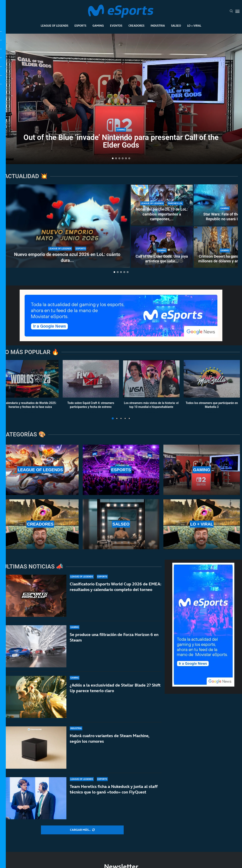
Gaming (98, 26)
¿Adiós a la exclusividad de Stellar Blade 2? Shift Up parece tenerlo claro (115, 688)
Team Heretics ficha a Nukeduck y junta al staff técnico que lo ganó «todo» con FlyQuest (114, 789)
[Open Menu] (237, 11)
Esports (80, 26)
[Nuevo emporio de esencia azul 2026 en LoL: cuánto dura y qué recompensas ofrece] (67, 226)
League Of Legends (55, 26)
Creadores (136, 26)
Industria (158, 26)
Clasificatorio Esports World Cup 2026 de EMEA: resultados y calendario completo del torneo (116, 587)
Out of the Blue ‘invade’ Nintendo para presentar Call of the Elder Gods (121, 141)
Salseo (176, 26)
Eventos (116, 26)
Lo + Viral (194, 26)
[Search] (231, 11)
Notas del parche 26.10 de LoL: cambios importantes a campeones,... (162, 214)
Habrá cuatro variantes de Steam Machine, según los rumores (110, 738)
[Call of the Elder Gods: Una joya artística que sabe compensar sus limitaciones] (162, 247)
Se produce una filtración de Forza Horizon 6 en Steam (114, 637)
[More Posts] (82, 830)
